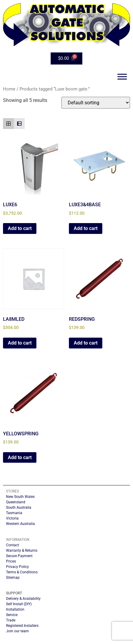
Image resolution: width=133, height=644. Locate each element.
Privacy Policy (17, 567)
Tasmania (14, 513)
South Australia (19, 508)
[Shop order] (96, 103)
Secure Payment (19, 556)
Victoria (12, 518)
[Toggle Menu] (122, 77)
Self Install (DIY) (19, 604)
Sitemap (13, 578)
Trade (11, 620)
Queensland (16, 502)
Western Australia (20, 524)
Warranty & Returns (22, 550)
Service (12, 615)
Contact (12, 545)
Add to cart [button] (20, 228)
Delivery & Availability (23, 599)
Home (9, 89)
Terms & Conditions (22, 572)
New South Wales (20, 497)
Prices (11, 561)
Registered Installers (22, 626)
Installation (15, 609)
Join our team (17, 631)
